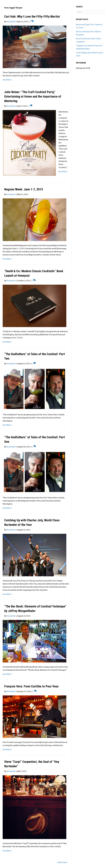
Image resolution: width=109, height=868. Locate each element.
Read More (7, 80)
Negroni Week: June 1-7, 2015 (24, 189)
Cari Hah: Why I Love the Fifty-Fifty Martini (32, 16)
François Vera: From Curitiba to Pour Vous (31, 686)
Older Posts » (62, 862)
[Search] (90, 12)
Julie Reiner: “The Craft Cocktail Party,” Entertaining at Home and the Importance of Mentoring (33, 96)
